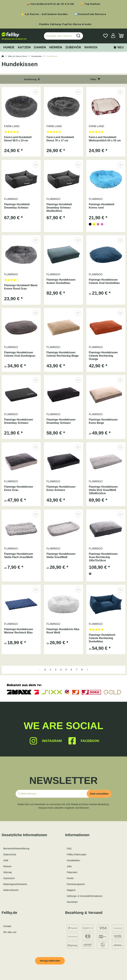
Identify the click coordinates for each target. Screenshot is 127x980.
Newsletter (72, 902)
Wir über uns (10, 932)
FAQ (69, 849)
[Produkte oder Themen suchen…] (59, 36)
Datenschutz (10, 854)
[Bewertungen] (21, 133)
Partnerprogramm (76, 884)
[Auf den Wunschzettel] (36, 92)
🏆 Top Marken (91, 4)
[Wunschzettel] (106, 36)
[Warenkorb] (121, 36)
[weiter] (87, 670)
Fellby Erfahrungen (77, 854)
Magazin (71, 890)
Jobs (69, 866)
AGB (6, 860)
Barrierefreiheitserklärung (16, 849)
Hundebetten (73, 860)
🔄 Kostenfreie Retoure (90, 14)
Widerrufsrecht (11, 890)
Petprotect (72, 872)
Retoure (7, 866)
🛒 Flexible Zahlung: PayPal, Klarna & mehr (63, 24)
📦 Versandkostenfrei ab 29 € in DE (50, 4)
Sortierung (32, 79)
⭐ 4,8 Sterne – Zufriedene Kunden (44, 14)
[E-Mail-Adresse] (52, 794)
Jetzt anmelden (99, 794)
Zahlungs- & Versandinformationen (85, 896)
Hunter (70, 878)
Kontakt (7, 926)
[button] (113, 36)
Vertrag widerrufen (50, 961)
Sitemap (8, 872)
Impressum (9, 878)
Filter (95, 79)
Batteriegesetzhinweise (15, 884)
